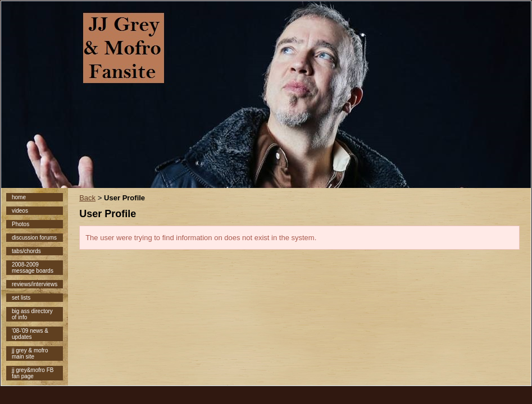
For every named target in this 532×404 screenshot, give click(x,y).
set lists (21, 298)
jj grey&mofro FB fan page (33, 373)
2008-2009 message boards (33, 268)
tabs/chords (26, 251)
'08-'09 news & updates (30, 334)
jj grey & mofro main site (30, 353)
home (19, 197)
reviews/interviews (35, 284)
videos (20, 211)
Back (87, 198)
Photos (21, 224)
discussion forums (34, 238)
